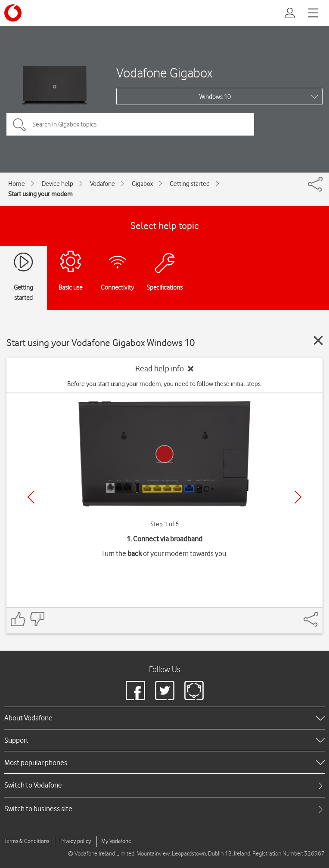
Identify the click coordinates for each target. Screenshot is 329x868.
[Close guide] (318, 340)
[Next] (298, 497)
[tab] (164, 785)
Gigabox (142, 184)
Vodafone (102, 184)
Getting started (190, 184)
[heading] (164, 718)
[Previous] (31, 497)
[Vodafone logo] (13, 13)
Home (17, 184)
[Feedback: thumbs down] (37, 619)
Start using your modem (40, 194)
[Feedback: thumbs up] (18, 619)
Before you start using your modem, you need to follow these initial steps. (164, 384)
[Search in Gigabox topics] (130, 124)
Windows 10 (215, 97)
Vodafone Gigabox (164, 73)
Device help (57, 184)
